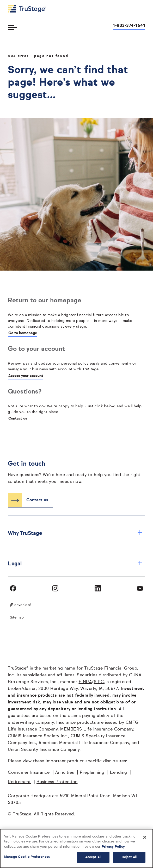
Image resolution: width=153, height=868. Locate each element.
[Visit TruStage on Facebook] (13, 588)
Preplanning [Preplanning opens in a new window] (92, 773)
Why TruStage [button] (75, 533)
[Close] (145, 837)
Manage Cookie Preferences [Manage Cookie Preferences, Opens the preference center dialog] (27, 857)
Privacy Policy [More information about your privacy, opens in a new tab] (113, 847)
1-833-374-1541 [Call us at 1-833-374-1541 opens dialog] (129, 26)
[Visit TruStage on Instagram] (55, 588)
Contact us (18, 419)
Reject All (129, 857)
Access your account (26, 376)
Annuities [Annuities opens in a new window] (65, 773)
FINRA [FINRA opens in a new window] (85, 682)
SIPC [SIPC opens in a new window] (99, 682)
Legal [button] (75, 564)
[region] (76, 848)
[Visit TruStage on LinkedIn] (98, 588)
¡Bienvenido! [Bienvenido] (20, 605)
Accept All (93, 857)
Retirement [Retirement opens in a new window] (19, 782)
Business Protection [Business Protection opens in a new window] (57, 782)
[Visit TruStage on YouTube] (140, 588)
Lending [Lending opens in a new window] (119, 773)
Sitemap (17, 617)
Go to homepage (23, 333)
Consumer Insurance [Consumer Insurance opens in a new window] (29, 773)
